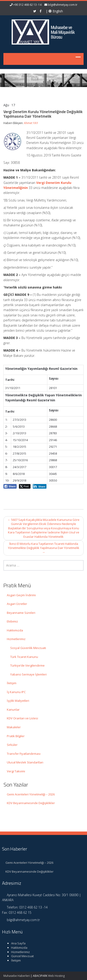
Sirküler (12, 745)
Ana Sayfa (16, 943)
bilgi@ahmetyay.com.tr (63, 5)
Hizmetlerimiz (16, 639)
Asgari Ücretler (17, 604)
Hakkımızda (15, 630)
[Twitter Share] (25, 486)
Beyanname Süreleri (21, 613)
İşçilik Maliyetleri (18, 701)
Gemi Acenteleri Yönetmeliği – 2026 (31, 794)
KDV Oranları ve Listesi (22, 718)
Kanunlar (13, 710)
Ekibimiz (12, 621)
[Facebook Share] (10, 486)
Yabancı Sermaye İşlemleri (28, 674)
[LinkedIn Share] (40, 486)
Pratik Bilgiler (16, 736)
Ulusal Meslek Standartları (25, 762)
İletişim (12, 683)
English (56, 11)
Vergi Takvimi (16, 771)
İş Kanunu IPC (16, 692)
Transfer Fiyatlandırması (24, 754)
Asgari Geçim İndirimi (21, 595)
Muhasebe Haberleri (17, 976)
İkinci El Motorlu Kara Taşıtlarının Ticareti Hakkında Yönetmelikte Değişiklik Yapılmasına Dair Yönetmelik (44, 548)
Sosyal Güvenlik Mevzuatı (28, 648)
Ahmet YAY (31, 123)
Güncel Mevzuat (20, 956)
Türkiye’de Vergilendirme (27, 665)
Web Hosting (56, 976)
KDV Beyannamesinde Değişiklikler (31, 803)
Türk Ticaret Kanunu (24, 657)
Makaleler (14, 727)
